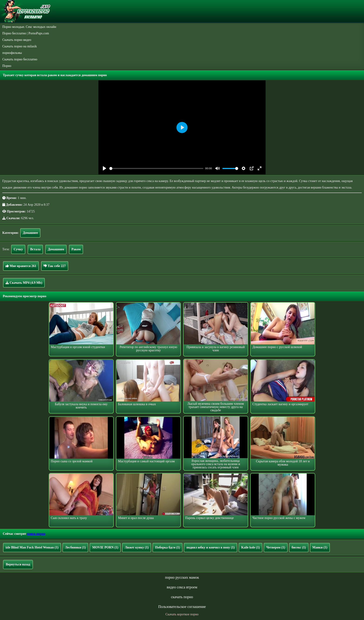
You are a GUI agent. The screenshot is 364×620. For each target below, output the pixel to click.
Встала (35, 249)
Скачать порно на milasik (19, 46)
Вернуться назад (18, 564)
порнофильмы (12, 53)
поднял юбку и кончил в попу (211, 547)
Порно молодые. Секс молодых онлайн (29, 27)
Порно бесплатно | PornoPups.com (26, 33)
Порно (7, 66)
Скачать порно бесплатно (20, 59)
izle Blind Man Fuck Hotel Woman (32, 547)
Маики (320, 547)
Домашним (56, 249)
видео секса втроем (182, 587)
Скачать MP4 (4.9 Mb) (24, 283)
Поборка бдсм (167, 547)
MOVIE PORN (105, 547)
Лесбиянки (75, 547)
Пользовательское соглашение (182, 607)
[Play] (104, 168)
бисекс (299, 547)
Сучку (18, 249)
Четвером (276, 547)
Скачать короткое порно (182, 614)
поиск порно (36, 534)
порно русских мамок (182, 577)
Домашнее (30, 233)
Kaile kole (250, 547)
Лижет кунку (137, 547)
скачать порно (182, 597)
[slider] (156, 168)
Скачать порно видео (17, 40)
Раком (76, 249)
